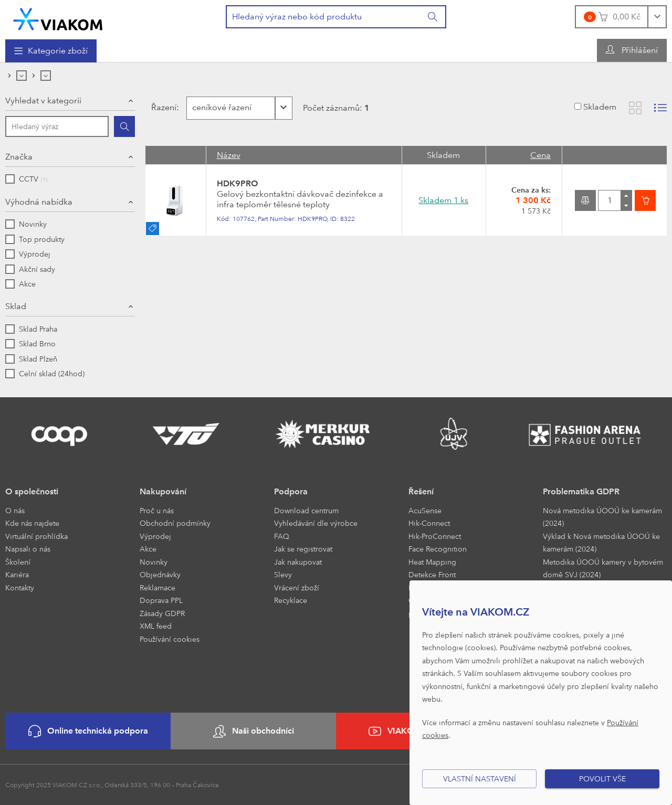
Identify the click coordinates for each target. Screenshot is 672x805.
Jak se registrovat (303, 549)
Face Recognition (438, 549)
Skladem (600, 107)
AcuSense (425, 510)
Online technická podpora (88, 731)
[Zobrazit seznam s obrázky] (660, 108)
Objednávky (160, 574)
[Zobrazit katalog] (635, 108)
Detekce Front (432, 574)
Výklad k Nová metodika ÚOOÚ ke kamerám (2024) (601, 543)
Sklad (16, 306)
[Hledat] (124, 126)
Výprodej (155, 536)
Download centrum (306, 510)
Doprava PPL (161, 600)
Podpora (291, 491)
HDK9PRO (238, 183)
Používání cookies (170, 639)
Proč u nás (157, 510)
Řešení (421, 491)
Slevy (283, 574)
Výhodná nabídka (39, 202)
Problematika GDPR (581, 491)
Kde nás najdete (32, 523)
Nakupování (163, 491)
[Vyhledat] (433, 17)
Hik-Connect (429, 523)
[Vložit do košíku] (645, 200)
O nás (15, 510)
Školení (18, 562)
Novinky (154, 562)
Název (229, 155)
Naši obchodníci (254, 731)
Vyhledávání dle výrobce (316, 523)
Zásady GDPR (162, 613)
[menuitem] (51, 51)
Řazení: (164, 107)
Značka (19, 157)
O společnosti (32, 491)
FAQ (282, 536)
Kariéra (17, 574)
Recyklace (291, 600)
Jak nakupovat (298, 562)
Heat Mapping (432, 562)
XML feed (156, 626)
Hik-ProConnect (435, 536)
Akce (148, 549)
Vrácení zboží (297, 587)
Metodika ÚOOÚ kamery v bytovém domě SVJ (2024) (603, 568)
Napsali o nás (28, 549)
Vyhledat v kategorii (43, 100)
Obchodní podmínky (175, 523)
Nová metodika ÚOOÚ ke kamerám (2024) (602, 517)
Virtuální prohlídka (36, 536)
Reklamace (157, 587)
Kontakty (20, 587)
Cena (540, 155)
